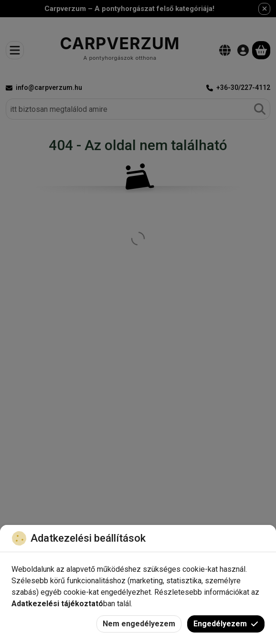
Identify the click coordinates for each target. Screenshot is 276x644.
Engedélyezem (226, 624)
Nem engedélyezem (139, 624)
